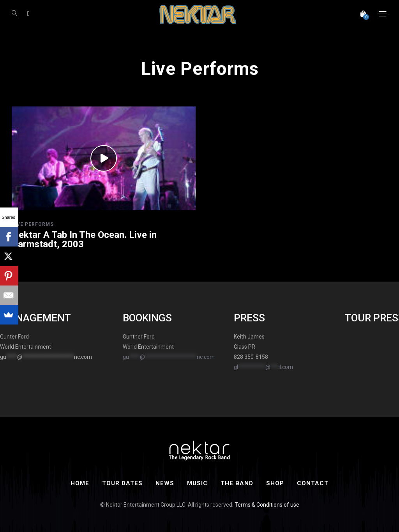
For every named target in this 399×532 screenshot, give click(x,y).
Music (197, 483)
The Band (237, 483)
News (165, 483)
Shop (275, 483)
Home (80, 483)
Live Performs (33, 224)
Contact (313, 483)
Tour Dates (122, 483)
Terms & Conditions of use (267, 505)
